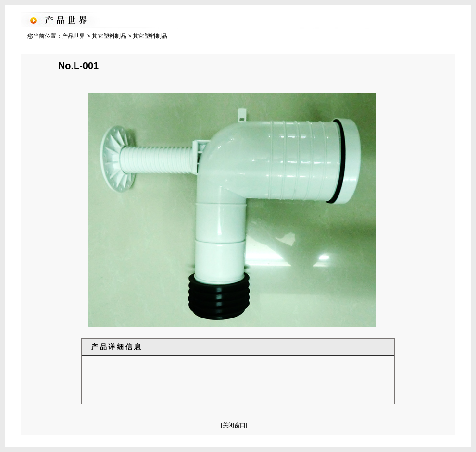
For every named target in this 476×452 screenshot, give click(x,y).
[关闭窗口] (234, 425)
